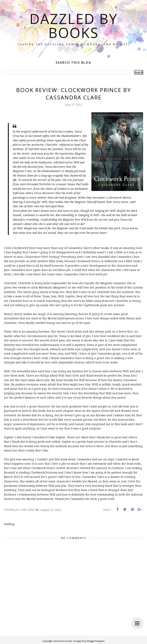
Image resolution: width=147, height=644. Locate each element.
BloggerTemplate (96, 641)
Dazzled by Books (74, 26)
